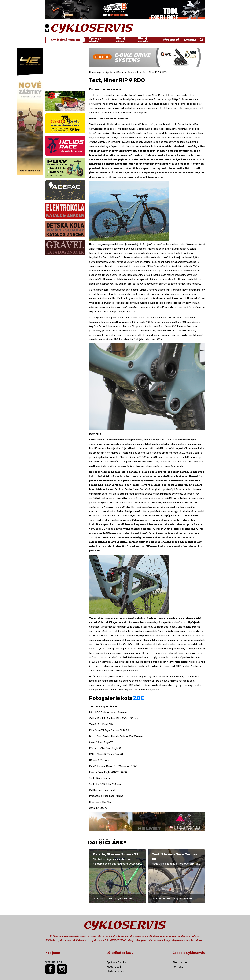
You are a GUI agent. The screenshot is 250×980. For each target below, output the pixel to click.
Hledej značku (143, 40)
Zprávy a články (95, 40)
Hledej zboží (121, 40)
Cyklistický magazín (65, 40)
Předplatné (171, 40)
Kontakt (190, 40)
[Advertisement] (65, 68)
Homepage (95, 72)
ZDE (139, 698)
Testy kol (133, 72)
